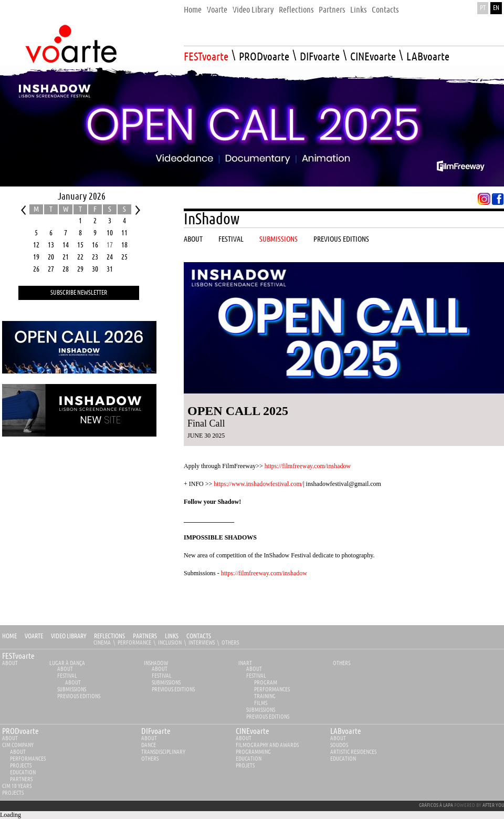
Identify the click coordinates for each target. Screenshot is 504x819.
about (10, 738)
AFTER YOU (493, 805)
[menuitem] (193, 7)
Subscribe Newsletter (79, 293)
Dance (149, 745)
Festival (67, 676)
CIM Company (18, 745)
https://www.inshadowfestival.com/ (258, 484)
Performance (134, 643)
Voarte (34, 636)
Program (266, 683)
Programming (253, 752)
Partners (145, 636)
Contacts (199, 636)
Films (261, 703)
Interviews (202, 643)
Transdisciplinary (163, 752)
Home (9, 636)
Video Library (69, 636)
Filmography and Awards (267, 745)
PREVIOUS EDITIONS (79, 696)
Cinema (102, 643)
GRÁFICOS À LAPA (436, 805)
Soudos (339, 745)
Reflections (109, 636)
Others (230, 643)
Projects (21, 766)
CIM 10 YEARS (17, 786)
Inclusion (170, 643)
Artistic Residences (353, 752)
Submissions (72, 690)
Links (172, 636)
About (10, 663)
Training (265, 696)
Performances (272, 690)
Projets (245, 766)
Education (23, 773)
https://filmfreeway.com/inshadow (308, 466)
